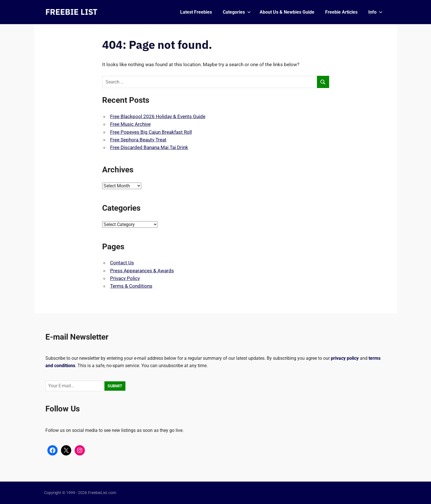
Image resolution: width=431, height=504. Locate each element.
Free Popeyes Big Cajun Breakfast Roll (151, 132)
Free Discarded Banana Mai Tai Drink (149, 147)
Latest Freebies (196, 12)
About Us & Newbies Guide (287, 12)
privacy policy (345, 358)
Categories (237, 12)
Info (375, 12)
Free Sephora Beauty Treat (138, 140)
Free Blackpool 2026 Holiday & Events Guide (158, 116)
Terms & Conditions (131, 286)
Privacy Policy (125, 278)
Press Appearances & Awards (142, 271)
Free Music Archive (130, 124)
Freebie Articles (341, 12)
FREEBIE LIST (71, 12)
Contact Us (122, 263)
